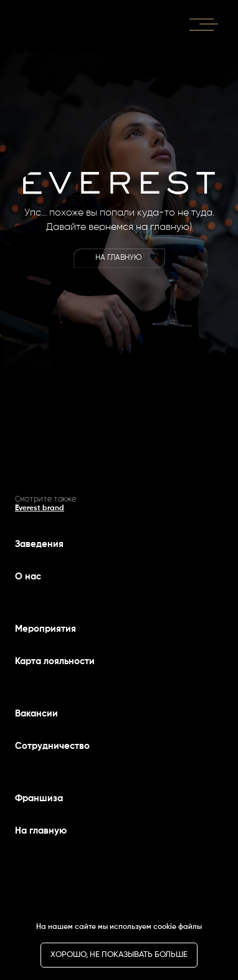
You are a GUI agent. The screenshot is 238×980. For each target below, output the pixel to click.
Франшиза (39, 798)
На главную (41, 831)
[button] (205, 23)
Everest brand (40, 508)
